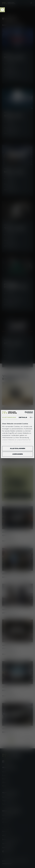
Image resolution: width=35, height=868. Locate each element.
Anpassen (18, 454)
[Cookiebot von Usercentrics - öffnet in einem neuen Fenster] (25, 413)
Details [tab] (23, 417)
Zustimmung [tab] (9, 417)
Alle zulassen (17, 448)
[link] (2, 10)
